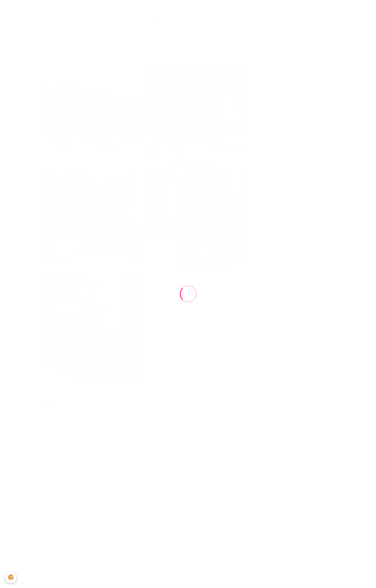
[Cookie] (11, 577)
